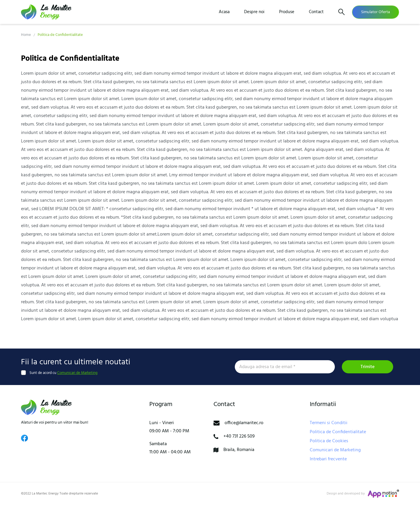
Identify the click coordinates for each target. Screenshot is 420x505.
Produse (287, 12)
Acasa (224, 12)
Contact (316, 12)
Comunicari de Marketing (77, 373)
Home (26, 35)
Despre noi (254, 12)
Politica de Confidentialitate (338, 432)
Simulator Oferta (376, 12)
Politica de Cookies (329, 441)
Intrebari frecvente (328, 459)
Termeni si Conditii (329, 423)
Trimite (367, 367)
